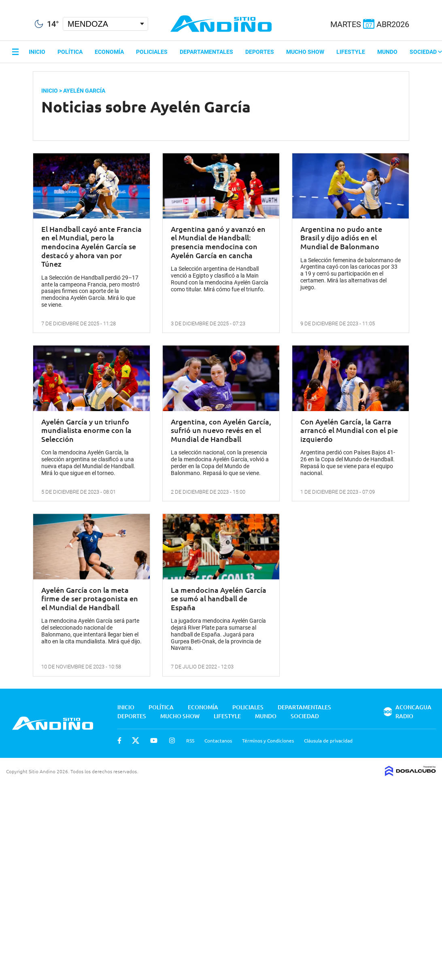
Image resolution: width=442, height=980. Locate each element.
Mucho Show (305, 52)
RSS (190, 740)
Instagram (172, 740)
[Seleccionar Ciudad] (105, 24)
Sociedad (426, 52)
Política (70, 52)
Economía (109, 52)
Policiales (152, 52)
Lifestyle (351, 52)
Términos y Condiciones (268, 740)
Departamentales (206, 52)
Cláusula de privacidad (328, 740)
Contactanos (218, 740)
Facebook (119, 740)
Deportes (260, 52)
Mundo (387, 52)
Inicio (37, 52)
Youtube (154, 740)
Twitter (136, 740)
